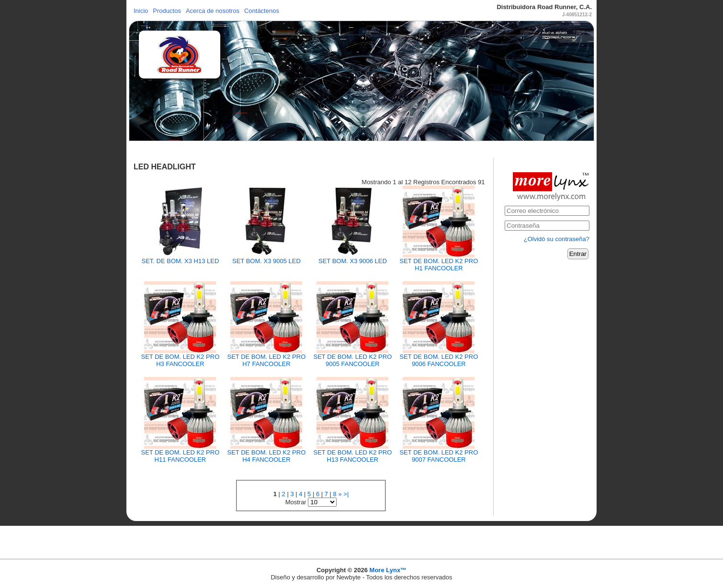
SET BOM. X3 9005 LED (266, 261)
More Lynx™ (388, 570)
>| (346, 494)
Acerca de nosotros (213, 11)
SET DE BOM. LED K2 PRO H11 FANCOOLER (181, 456)
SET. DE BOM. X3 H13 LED (180, 261)
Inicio (141, 11)
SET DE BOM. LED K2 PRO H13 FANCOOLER (353, 456)
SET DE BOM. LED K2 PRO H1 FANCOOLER (439, 265)
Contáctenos (262, 11)
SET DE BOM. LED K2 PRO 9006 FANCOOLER (439, 360)
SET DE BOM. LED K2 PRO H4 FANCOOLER (267, 456)
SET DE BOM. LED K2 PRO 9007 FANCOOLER (439, 456)
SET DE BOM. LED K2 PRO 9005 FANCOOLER (353, 360)
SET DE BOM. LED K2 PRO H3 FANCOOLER (181, 360)
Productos (167, 11)
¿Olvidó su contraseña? (557, 239)
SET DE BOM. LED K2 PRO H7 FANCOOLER (267, 360)
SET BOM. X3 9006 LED (353, 261)
